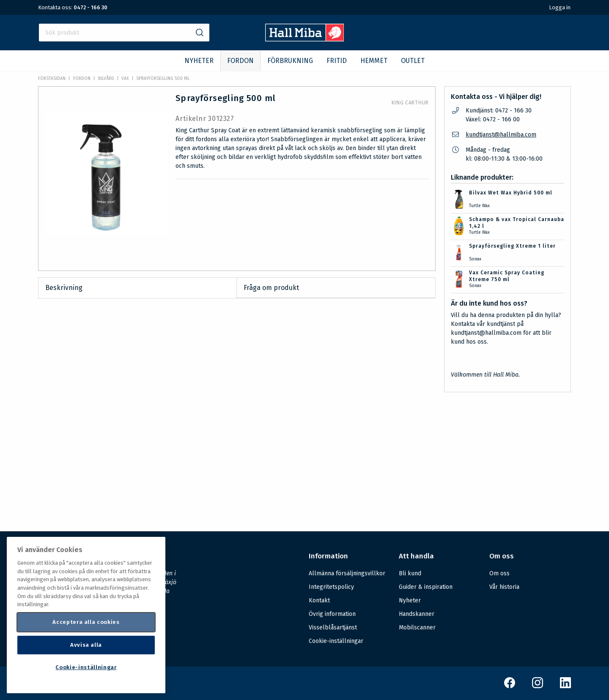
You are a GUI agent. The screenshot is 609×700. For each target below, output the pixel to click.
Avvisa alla (86, 645)
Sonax (475, 259)
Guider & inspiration (426, 587)
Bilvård (106, 79)
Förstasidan (52, 79)
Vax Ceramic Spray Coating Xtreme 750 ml (507, 276)
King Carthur (410, 103)
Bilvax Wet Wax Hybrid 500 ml (511, 193)
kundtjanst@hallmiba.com (501, 135)
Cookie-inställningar (336, 641)
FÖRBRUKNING (290, 61)
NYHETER (199, 61)
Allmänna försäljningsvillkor (347, 573)
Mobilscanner (417, 628)
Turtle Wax (479, 206)
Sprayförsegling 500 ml (163, 79)
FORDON (240, 61)
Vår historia (504, 587)
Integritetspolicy (331, 587)
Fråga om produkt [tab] (271, 288)
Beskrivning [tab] (64, 288)
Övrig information (332, 614)
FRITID (337, 61)
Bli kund (410, 573)
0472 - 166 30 (91, 7)
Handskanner (417, 614)
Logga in (560, 7)
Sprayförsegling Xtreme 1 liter (512, 246)
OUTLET (413, 61)
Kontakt (319, 600)
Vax (125, 79)
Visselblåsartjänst (333, 628)
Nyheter (410, 600)
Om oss (499, 573)
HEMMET (374, 61)
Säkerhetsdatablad (274, 437)
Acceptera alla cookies (86, 622)
